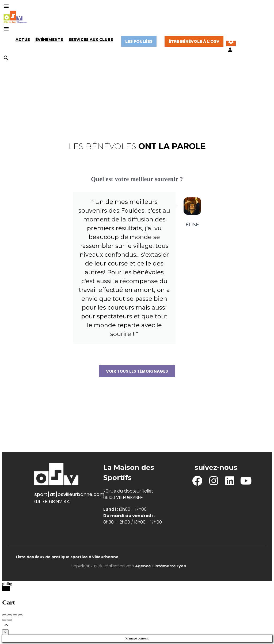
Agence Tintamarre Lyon (161, 566)
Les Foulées (139, 41)
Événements (49, 40)
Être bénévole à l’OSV (194, 41)
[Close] (5, 632)
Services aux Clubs (91, 40)
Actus (23, 40)
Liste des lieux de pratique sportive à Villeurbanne (67, 557)
